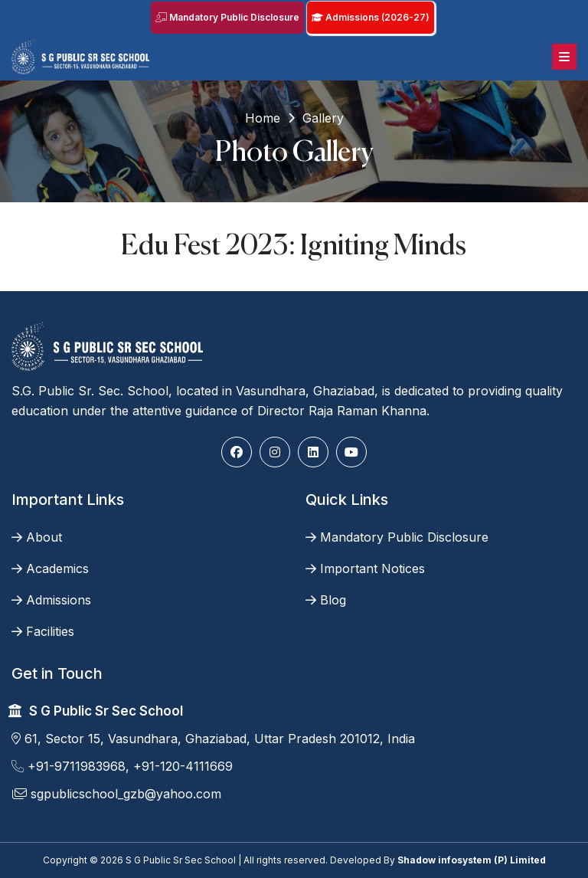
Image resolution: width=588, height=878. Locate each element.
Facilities (43, 631)
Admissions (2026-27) (371, 17)
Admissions (51, 600)
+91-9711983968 (69, 766)
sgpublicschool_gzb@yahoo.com (116, 794)
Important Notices (365, 568)
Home (263, 118)
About (37, 537)
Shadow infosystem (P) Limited (472, 860)
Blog (326, 600)
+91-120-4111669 (183, 766)
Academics (50, 568)
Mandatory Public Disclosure (227, 17)
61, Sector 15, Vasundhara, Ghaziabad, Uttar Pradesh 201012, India (213, 739)
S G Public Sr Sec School (106, 711)
